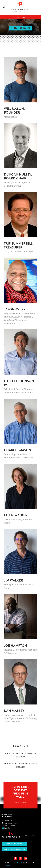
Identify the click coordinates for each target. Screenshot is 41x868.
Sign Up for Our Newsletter (15, 849)
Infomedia (8, 865)
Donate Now (20, 17)
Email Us (7, 828)
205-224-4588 (10, 826)
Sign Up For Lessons (14, 844)
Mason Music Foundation (7, 816)
